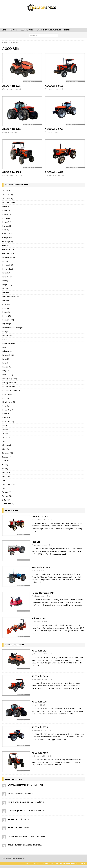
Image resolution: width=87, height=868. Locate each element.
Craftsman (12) (8, 249)
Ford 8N (36, 542)
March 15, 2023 (39, 571)
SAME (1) (6, 429)
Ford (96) (6, 292)
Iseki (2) (5, 332)
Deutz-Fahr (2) (8, 269)
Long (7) (5, 371)
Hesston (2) (7, 308)
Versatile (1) (7, 476)
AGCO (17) (6, 191)
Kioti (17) (6, 347)
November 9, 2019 (11, 175)
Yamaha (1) (7, 492)
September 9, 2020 (40, 520)
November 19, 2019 (40, 545)
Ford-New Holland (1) (10, 296)
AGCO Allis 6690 (54, 86)
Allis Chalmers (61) (9, 202)
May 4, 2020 (9, 132)
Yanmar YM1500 (40, 516)
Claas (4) (6, 245)
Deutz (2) (6, 261)
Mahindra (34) (8, 375)
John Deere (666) (9, 343)
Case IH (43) (7, 234)
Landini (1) (6, 359)
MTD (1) (5, 398)
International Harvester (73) (13, 328)
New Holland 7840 (41, 567)
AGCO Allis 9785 (12, 129)
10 (51, 520)
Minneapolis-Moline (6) (11, 390)
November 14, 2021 (11, 89)
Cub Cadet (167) (8, 253)
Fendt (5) (6, 281)
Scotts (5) (6, 437)
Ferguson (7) (7, 285)
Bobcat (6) (6, 218)
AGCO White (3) (8, 199)
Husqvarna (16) (8, 320)
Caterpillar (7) (7, 238)
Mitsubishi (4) (7, 394)
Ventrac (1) (6, 472)
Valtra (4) (6, 469)
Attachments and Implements (49, 30)
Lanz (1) (5, 363)
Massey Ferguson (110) (11, 379)
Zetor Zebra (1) (8, 504)
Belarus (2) (6, 210)
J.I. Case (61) (7, 335)
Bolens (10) (7, 222)
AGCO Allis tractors (15, 645)
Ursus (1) (6, 465)
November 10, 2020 (54, 89)
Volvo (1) (6, 480)
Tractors (13, 30)
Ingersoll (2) (7, 324)
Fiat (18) (5, 289)
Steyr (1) (5, 449)
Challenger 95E (24, 819)
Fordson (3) (7, 300)
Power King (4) (8, 410)
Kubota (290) (7, 351)
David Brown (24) (9, 257)
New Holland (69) (9, 402)
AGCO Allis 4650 (54, 172)
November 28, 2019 (40, 622)
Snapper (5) (7, 457)
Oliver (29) (6, 406)
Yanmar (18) (7, 496)
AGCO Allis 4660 (12, 172)
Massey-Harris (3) (9, 382)
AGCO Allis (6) (8, 195)
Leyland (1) (6, 367)
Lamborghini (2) (8, 355)
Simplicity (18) (8, 453)
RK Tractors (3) (8, 422)
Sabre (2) (6, 425)
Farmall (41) (7, 273)
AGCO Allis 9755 (54, 129)
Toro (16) (6, 461)
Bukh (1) (5, 230)
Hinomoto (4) (7, 312)
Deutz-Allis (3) (8, 265)
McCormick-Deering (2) (11, 386)
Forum (67, 30)
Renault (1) (6, 418)
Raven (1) (6, 414)
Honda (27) (7, 316)
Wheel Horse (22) (9, 484)
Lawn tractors (27, 30)
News (4, 30)
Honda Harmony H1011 (44, 593)
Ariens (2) (6, 206)
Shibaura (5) (7, 445)
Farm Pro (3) (7, 277)
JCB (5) (5, 339)
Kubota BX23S (39, 618)
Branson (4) (7, 226)
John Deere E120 (26, 794)
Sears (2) (6, 441)
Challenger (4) (8, 242)
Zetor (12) (6, 500)
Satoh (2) (6, 433)
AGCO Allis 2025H (12, 86)
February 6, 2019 (39, 596)
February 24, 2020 (53, 132)
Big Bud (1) (7, 214)
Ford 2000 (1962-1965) (33, 845)
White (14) (6, 488)
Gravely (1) (6, 304)
